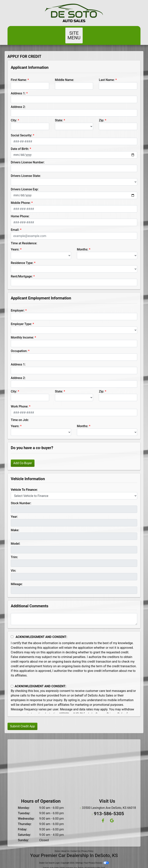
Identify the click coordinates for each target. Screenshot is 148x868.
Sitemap (79, 858)
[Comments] (74, 614)
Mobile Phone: (21, 198)
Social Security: (21, 131)
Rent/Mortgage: (22, 272)
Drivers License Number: (28, 158)
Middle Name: (64, 75)
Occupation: (19, 346)
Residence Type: (22, 258)
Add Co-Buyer (23, 458)
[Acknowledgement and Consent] (12, 632)
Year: (14, 512)
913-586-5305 (109, 808)
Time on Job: (20, 415)
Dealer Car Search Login (49, 858)
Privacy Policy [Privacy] (87, 847)
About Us (65, 847)
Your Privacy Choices (96, 858)
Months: (83, 245)
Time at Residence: (24, 239)
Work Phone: (20, 402)
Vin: (13, 566)
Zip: (101, 116)
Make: (15, 526)
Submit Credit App (22, 722)
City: (14, 116)
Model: (16, 539)
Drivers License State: (26, 171)
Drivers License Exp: (25, 185)
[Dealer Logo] (74, 13)
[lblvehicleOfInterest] (74, 491)
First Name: (19, 75)
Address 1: (18, 89)
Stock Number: (21, 499)
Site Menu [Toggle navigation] (74, 33)
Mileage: (17, 579)
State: (59, 116)
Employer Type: (21, 319)
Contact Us (75, 847)
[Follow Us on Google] (111, 814)
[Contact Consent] (12, 682)
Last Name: (107, 75)
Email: (15, 225)
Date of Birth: (20, 144)
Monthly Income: (22, 333)
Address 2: (18, 102)
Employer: (18, 306)
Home (57, 847)
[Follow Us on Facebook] (103, 814)
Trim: (14, 552)
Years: (15, 245)
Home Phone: (20, 212)
